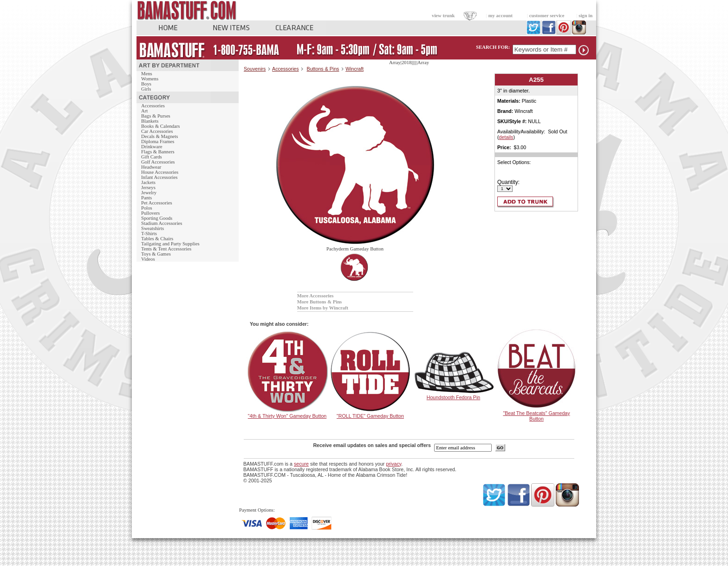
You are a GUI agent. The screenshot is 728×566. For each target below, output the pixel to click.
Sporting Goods (157, 218)
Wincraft (354, 69)
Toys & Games (156, 254)
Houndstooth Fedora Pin (454, 397)
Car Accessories (157, 131)
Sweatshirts (153, 228)
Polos (147, 208)
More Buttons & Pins (320, 302)
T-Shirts (149, 234)
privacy (393, 464)
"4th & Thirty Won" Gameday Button (287, 416)
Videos (148, 259)
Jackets (148, 182)
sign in (585, 16)
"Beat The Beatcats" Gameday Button (536, 416)
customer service (547, 16)
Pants (146, 198)
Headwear (151, 167)
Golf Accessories (158, 162)
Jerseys (148, 188)
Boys (146, 84)
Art (144, 111)
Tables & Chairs (157, 239)
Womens (150, 79)
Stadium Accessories (162, 223)
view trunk (443, 16)
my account (500, 16)
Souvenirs (255, 69)
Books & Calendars (160, 126)
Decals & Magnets (159, 136)
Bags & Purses (156, 116)
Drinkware (152, 147)
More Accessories (315, 296)
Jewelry (149, 193)
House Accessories (160, 172)
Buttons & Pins (323, 69)
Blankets (150, 121)
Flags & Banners (158, 152)
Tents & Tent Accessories (166, 249)
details (506, 137)
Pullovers (150, 213)
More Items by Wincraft (323, 308)
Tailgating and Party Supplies (170, 244)
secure (301, 464)
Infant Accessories (159, 177)
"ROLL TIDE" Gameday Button (370, 416)
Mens (147, 74)
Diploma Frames (158, 141)
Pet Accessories (157, 203)
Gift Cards (152, 157)
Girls (146, 89)
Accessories (153, 106)
